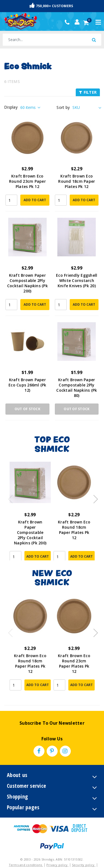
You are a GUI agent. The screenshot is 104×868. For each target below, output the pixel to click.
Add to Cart (35, 200)
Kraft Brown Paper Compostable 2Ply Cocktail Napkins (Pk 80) (77, 388)
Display (11, 107)
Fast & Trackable (52, 6)
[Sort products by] (86, 107)
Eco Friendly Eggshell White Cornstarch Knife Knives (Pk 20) (77, 280)
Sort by (63, 107)
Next (93, 498)
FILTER (88, 92)
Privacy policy (57, 865)
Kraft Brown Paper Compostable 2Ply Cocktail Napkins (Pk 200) (27, 283)
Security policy (84, 865)
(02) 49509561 (68, 22)
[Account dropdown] (77, 22)
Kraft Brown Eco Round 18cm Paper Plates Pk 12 (77, 181)
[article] (30, 511)
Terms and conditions (26, 865)
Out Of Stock (27, 409)
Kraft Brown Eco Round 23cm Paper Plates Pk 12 (27, 181)
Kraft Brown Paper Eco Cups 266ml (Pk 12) (27, 385)
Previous (9, 498)
